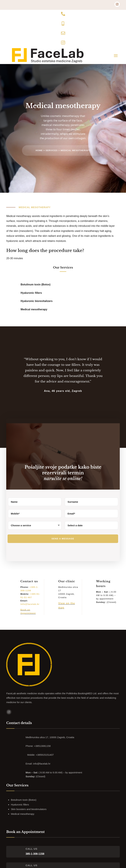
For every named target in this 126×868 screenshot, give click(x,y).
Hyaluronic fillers (31, 293)
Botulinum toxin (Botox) (36, 285)
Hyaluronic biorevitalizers (37, 301)
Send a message (63, 539)
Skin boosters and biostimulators (29, 809)
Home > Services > (48, 151)
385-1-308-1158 (35, 854)
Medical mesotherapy (75, 151)
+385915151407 (45, 755)
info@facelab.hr (30, 604)
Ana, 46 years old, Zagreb (63, 391)
